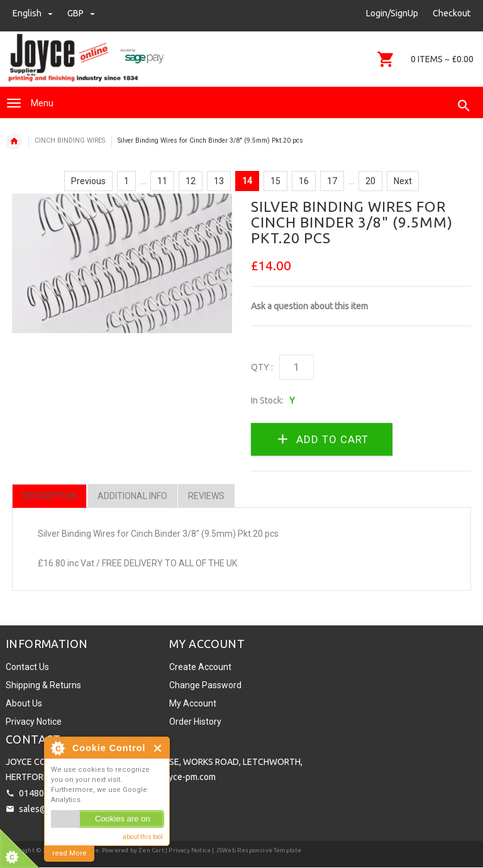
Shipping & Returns (43, 685)
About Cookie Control (57, 748)
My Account (193, 703)
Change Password (205, 685)
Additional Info (132, 496)
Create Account (200, 667)
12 (191, 181)
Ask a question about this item (309, 306)
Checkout (452, 13)
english (34, 13)
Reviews (206, 496)
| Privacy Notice (187, 850)
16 (304, 181)
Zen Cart (151, 850)
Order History (195, 722)
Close (158, 748)
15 (275, 181)
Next (403, 181)
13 (219, 181)
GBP (81, 13)
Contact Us (27, 667)
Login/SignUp (392, 13)
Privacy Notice (34, 722)
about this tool (143, 837)
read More (69, 853)
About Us (24, 703)
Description (49, 496)
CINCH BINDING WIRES (70, 140)
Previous (88, 181)
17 (332, 181)
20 (370, 181)
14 (247, 181)
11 (162, 181)
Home (14, 141)
